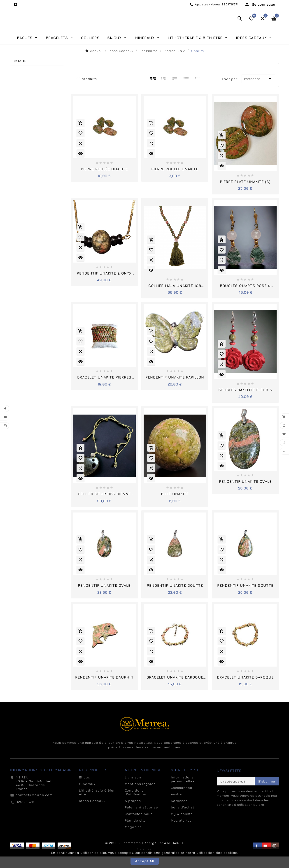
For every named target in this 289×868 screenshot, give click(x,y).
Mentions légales (140, 795)
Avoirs (176, 806)
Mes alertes (181, 832)
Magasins (133, 838)
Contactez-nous (139, 825)
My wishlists (182, 825)
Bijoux (84, 789)
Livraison (133, 789)
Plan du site (135, 832)
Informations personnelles (183, 791)
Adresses (179, 812)
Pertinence (258, 90)
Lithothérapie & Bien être (97, 804)
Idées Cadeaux (92, 812)
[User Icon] (260, 5)
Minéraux (87, 795)
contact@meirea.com (34, 806)
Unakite (20, 72)
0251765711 (25, 813)
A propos (133, 812)
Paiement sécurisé (141, 819)
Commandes (182, 799)
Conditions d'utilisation (136, 804)
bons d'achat (183, 819)
